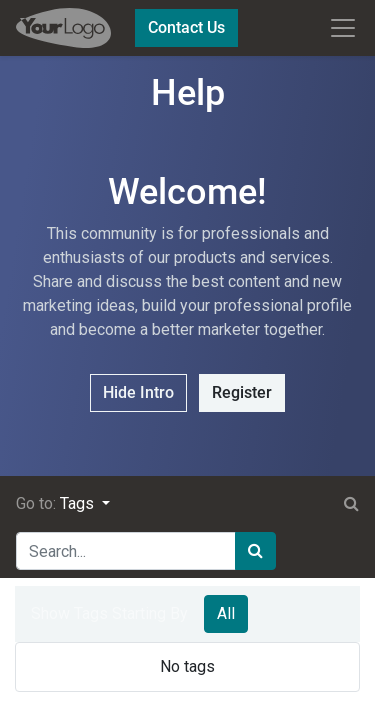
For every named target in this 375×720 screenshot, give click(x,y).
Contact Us (186, 27)
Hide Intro (138, 392)
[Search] (255, 551)
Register (242, 392)
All (226, 613)
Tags (79, 503)
